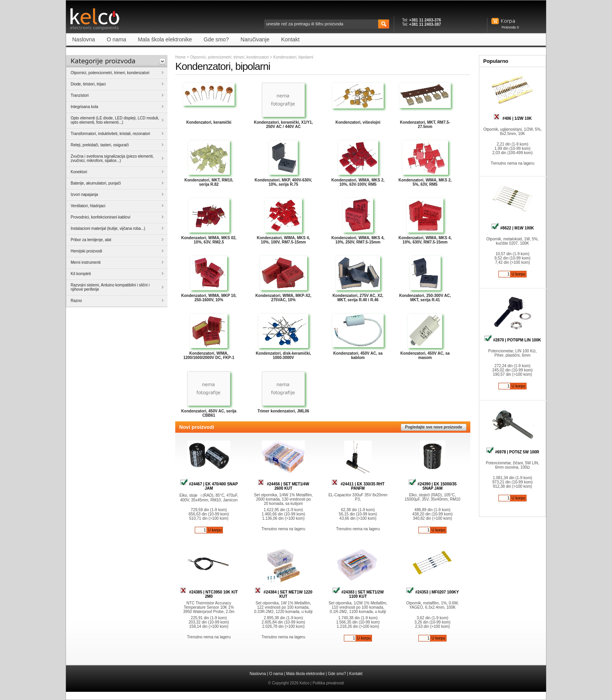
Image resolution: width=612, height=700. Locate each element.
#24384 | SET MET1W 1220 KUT (284, 594)
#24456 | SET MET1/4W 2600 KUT (283, 486)
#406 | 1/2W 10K (513, 118)
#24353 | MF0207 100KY (432, 592)
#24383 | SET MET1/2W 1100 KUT (358, 594)
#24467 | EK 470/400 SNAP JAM (209, 486)
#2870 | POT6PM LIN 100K (513, 340)
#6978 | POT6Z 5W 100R (513, 452)
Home (181, 57)
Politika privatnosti (328, 683)
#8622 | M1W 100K (512, 228)
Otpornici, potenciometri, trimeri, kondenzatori (229, 57)
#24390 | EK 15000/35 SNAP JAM (432, 486)
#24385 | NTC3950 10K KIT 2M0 (209, 594)
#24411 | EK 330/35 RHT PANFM (358, 486)
